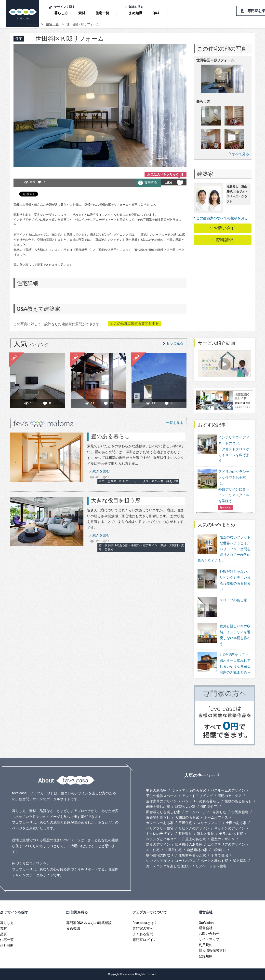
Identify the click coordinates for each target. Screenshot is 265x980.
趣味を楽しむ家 (158, 807)
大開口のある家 (187, 817)
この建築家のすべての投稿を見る (222, 218)
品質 (3, 934)
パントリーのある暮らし (201, 801)
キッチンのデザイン (230, 828)
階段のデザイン (158, 844)
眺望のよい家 (185, 807)
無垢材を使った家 (192, 855)
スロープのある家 (222, 608)
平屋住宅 (185, 823)
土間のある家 (236, 823)
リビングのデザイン (194, 828)
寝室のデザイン (223, 839)
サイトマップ (209, 939)
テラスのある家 (231, 834)
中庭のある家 (156, 790)
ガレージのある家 (160, 823)
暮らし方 (61, 13)
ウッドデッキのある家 (189, 790)
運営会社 (206, 928)
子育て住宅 (219, 855)
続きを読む (101, 471)
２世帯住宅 (173, 850)
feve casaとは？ (145, 923)
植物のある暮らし (238, 801)
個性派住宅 (209, 807)
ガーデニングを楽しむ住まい (168, 866)
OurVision (206, 923)
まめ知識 (135, 13)
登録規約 (206, 956)
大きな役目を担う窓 (116, 500)
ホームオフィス (216, 817)
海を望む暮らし (158, 817)
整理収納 (185, 834)
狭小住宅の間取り (160, 855)
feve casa (31, 24)
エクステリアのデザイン (226, 844)
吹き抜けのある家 (189, 844)
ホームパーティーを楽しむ (206, 812)
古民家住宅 (240, 812)
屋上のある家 (196, 839)
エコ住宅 (153, 850)
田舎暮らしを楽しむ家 (163, 812)
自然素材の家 (197, 850)
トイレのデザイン (160, 834)
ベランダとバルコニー (163, 839)
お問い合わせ (209, 934)
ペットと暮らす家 (214, 861)
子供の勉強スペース (161, 796)
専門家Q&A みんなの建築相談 (89, 923)
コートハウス (185, 861)
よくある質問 (143, 934)
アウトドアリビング (197, 796)
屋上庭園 (239, 861)
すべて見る (240, 154)
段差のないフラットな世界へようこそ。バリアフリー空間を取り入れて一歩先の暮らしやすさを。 (224, 549)
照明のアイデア (230, 796)
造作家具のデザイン (161, 801)
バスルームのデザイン (228, 790)
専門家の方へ (143, 928)
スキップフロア (209, 823)
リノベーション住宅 (211, 866)
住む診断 (7, 945)
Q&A (156, 13)
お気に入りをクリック (163, 175)
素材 (82, 13)
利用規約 (206, 945)
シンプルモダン (158, 861)
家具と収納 (206, 834)
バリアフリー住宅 (160, 828)
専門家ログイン (145, 940)
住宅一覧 (102, 13)
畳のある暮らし (111, 436)
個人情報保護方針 (212, 951)
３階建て (219, 850)
